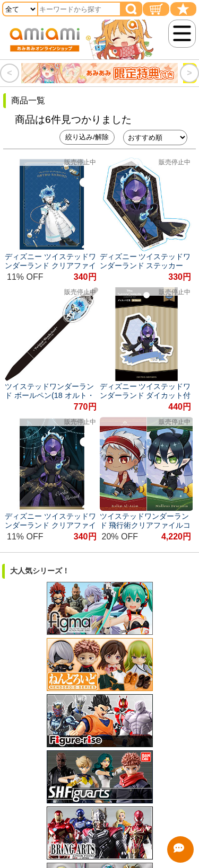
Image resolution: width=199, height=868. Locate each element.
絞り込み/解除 (87, 137)
